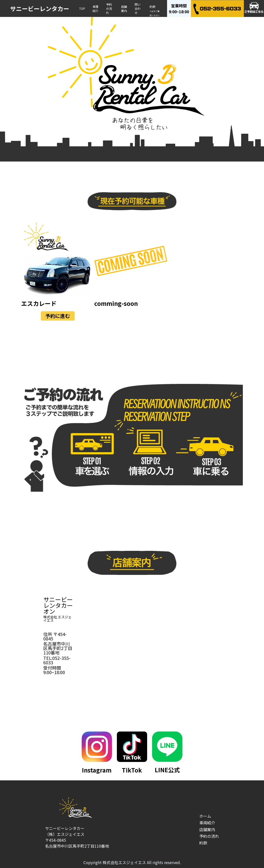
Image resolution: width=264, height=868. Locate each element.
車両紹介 (207, 823)
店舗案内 (124, 9)
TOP (82, 8)
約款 (155, 11)
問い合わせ (138, 8)
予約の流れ (109, 8)
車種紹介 (95, 9)
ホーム (205, 816)
